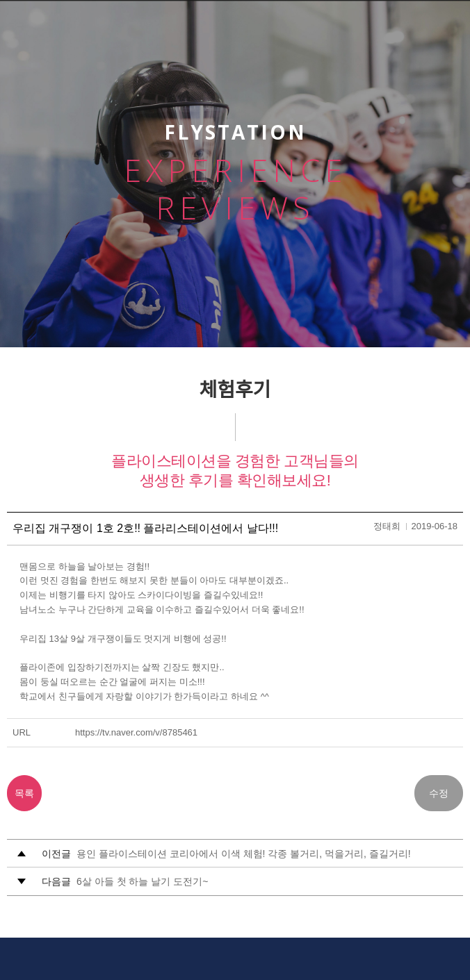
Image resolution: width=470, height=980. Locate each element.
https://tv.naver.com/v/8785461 (136, 732)
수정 (439, 793)
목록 (24, 793)
